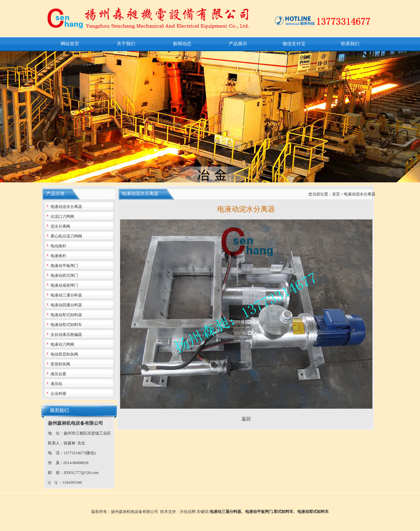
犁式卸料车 (283, 512)
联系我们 (350, 44)
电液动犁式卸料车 (313, 512)
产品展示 (238, 44)
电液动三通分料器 (225, 512)
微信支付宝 (294, 44)
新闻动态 (182, 44)
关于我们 (126, 44)
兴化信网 (188, 512)
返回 (246, 419)
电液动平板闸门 (259, 512)
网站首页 (70, 44)
